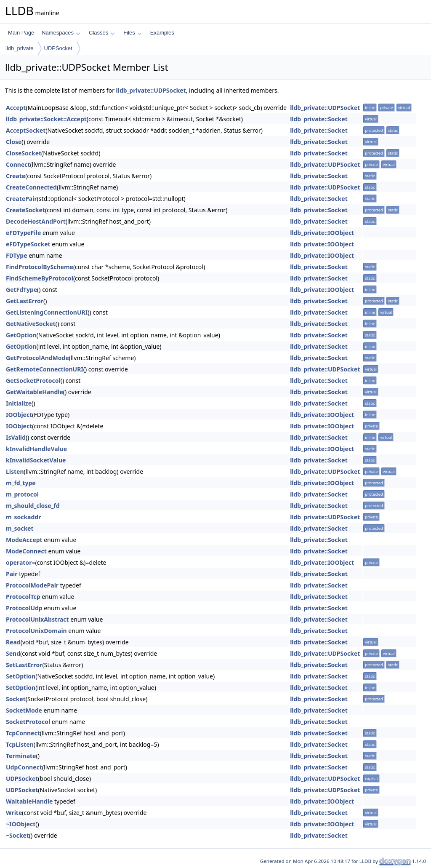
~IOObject (21, 824)
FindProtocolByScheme (40, 267)
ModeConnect (26, 551)
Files (132, 33)
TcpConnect (23, 733)
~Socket (17, 835)
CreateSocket (25, 210)
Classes (102, 33)
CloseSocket (24, 153)
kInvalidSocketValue (36, 460)
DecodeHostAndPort (36, 221)
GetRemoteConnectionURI (45, 369)
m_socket (20, 528)
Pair (12, 574)
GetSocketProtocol (33, 381)
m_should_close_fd (33, 506)
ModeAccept (24, 540)
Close (14, 142)
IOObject (19, 415)
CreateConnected (31, 187)
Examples (162, 33)
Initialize (19, 403)
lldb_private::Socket (319, 119)
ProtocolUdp (24, 608)
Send (13, 653)
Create (16, 176)
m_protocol (22, 494)
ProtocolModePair (32, 585)
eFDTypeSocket (28, 244)
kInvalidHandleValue (36, 449)
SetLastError (24, 665)
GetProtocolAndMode (37, 358)
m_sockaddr (23, 517)
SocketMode (24, 710)
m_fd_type (21, 483)
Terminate (21, 756)
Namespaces (61, 33)
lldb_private (20, 48)
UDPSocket (58, 48)
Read (13, 642)
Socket (16, 699)
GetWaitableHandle (35, 392)
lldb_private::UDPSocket (151, 90)
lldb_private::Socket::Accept (46, 119)
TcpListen (20, 744)
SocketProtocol (28, 722)
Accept (16, 108)
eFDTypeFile (23, 233)
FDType (17, 255)
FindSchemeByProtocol (40, 278)
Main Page (21, 33)
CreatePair (21, 199)
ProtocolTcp (23, 597)
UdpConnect (24, 767)
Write (14, 813)
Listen (15, 471)
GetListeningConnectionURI (47, 312)
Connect (18, 164)
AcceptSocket (26, 130)
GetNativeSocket (31, 324)
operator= (20, 562)
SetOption (21, 676)
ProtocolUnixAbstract (37, 619)
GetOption (21, 335)
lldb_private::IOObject (322, 233)
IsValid (16, 437)
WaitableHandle (29, 801)
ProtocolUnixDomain (36, 631)
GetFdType (21, 290)
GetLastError (25, 301)
